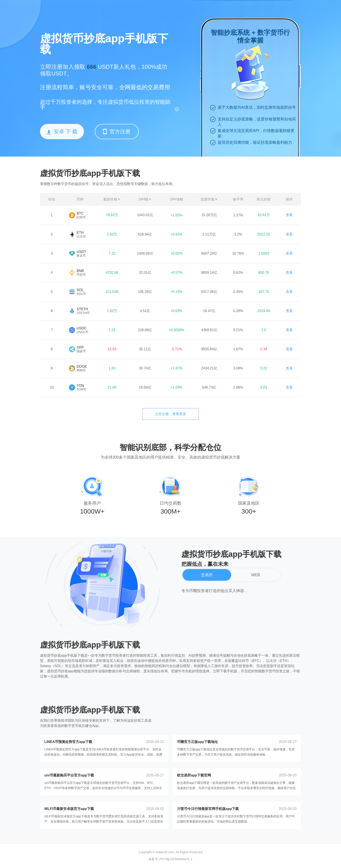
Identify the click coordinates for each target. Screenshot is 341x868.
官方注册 (117, 131)
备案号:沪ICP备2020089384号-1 (170, 859)
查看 (289, 215)
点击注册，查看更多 (170, 414)
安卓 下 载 (62, 131)
